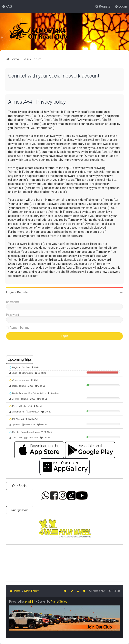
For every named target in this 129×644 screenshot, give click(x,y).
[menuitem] (7, 6)
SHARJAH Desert (64, 563)
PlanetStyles (59, 602)
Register (23, 292)
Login (10, 292)
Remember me (20, 328)
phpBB (29, 602)
